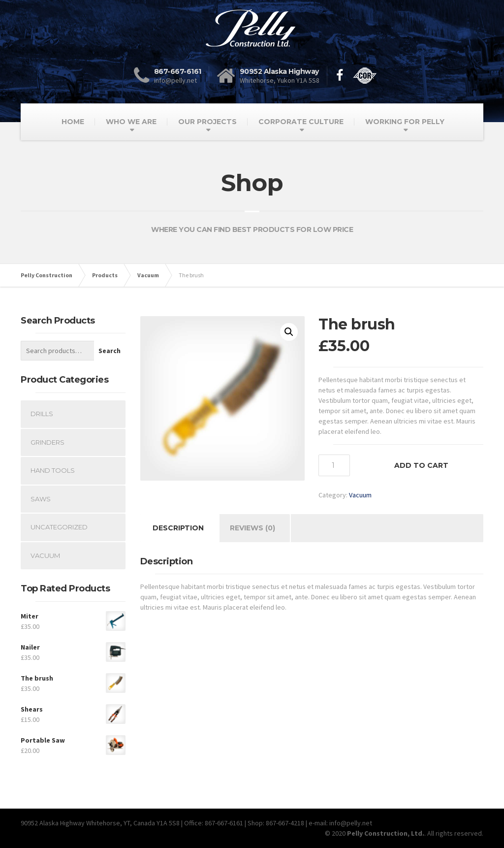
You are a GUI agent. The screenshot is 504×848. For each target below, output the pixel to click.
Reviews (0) (252, 528)
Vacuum (360, 495)
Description (178, 528)
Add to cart (421, 465)
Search (110, 351)
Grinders (47, 442)
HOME (73, 122)
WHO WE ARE (131, 122)
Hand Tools (53, 470)
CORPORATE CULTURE (301, 122)
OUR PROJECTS (207, 122)
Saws (41, 499)
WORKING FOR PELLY (405, 122)
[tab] (178, 528)
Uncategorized (59, 527)
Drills (42, 414)
